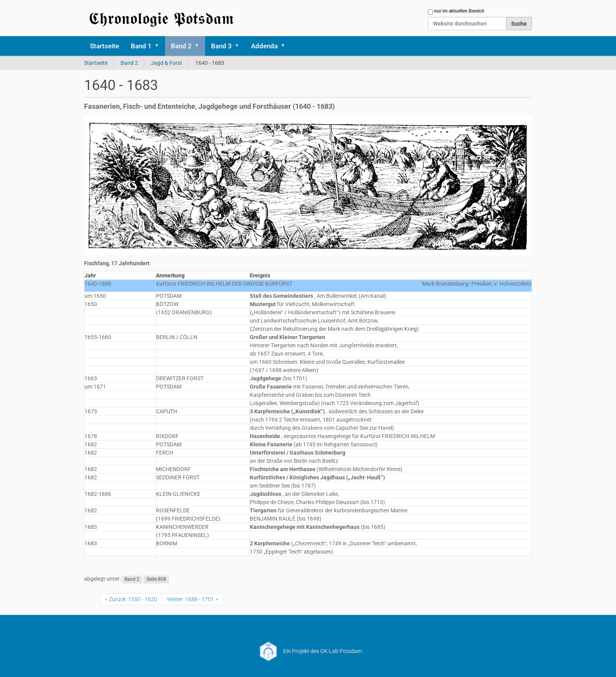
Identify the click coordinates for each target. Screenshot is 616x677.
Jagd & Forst (167, 63)
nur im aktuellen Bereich (459, 11)
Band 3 (221, 46)
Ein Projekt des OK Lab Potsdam (308, 651)
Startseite (104, 46)
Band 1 (141, 46)
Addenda (264, 46)
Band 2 (181, 46)
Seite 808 (156, 579)
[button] (159, 46)
